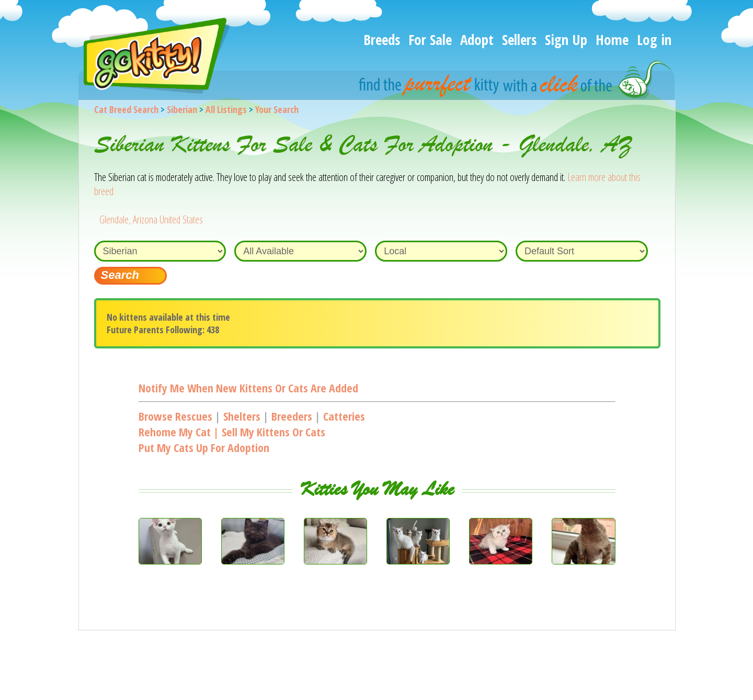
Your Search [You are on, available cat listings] (277, 109)
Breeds (382, 39)
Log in (654, 39)
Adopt (477, 39)
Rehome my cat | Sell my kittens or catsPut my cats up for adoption (232, 439)
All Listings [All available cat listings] (226, 109)
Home (612, 39)
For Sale (430, 39)
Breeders (292, 416)
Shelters (242, 416)
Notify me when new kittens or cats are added (248, 388)
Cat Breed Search (126, 109)
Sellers (519, 39)
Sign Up (566, 39)
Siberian (182, 109)
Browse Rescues (175, 416)
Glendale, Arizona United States (151, 219)
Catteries (344, 416)
